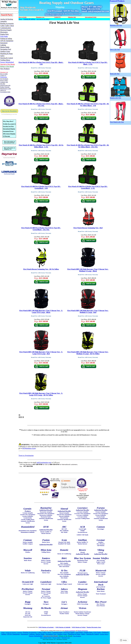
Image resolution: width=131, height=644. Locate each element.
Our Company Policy (46, 638)
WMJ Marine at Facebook (46, 627)
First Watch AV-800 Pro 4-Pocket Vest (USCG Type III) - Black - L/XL (88, 63)
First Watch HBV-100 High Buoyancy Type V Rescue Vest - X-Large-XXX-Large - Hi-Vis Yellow (41, 394)
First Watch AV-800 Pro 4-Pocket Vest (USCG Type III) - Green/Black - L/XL (88, 187)
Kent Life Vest (120, 73)
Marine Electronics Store (94, 627)
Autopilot (20, 632)
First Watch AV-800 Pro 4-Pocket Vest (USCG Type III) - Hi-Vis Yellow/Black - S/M (88, 105)
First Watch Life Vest (120, 121)
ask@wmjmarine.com (44, 462)
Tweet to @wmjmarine (26, 455)
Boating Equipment (70, 631)
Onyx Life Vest (120, 49)
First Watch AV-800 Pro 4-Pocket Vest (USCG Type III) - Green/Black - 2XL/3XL (41, 229)
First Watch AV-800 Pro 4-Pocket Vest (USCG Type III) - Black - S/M (41, 63)
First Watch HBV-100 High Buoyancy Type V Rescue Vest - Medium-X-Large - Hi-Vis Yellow (88, 353)
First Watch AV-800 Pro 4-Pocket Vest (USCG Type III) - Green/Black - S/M (41, 187)
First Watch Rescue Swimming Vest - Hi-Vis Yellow (41, 269)
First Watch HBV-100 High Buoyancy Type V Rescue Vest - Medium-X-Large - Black (88, 270)
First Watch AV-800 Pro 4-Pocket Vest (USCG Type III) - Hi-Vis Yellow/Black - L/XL (41, 146)
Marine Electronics (83, 631)
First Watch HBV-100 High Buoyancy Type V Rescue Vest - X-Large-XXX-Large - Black (41, 311)
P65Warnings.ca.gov (29, 448)
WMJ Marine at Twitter (79, 627)
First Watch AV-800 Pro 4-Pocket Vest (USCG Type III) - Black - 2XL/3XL (41, 105)
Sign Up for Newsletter (9, 111)
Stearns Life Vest (120, 97)
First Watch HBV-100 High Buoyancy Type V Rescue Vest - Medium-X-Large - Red (88, 311)
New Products (77, 636)
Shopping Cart (66, 638)
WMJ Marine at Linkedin (63, 627)
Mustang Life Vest (120, 25)
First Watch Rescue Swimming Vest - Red (88, 228)
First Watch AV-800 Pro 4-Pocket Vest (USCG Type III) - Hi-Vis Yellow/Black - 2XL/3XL (88, 146)
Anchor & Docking (11, 632)
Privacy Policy (57, 638)
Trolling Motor (104, 634)
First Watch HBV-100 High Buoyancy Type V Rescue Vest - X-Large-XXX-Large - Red (41, 353)
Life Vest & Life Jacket (43, 19)
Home (20, 19)
